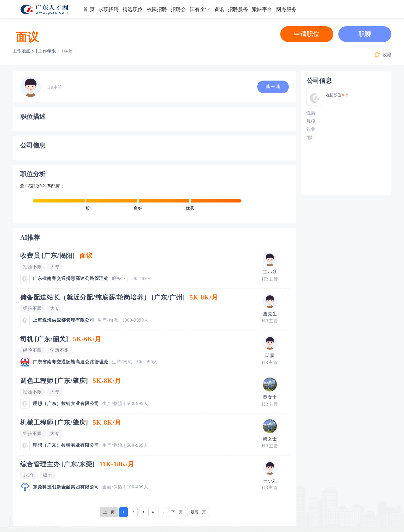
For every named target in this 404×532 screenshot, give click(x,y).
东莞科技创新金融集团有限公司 (66, 487)
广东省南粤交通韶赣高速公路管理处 (71, 362)
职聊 (365, 34)
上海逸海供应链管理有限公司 (64, 320)
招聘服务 (238, 9)
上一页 (109, 512)
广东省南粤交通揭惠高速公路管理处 (71, 278)
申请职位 (307, 34)
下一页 (177, 512)
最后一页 (198, 512)
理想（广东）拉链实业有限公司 (66, 404)
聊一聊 (273, 87)
